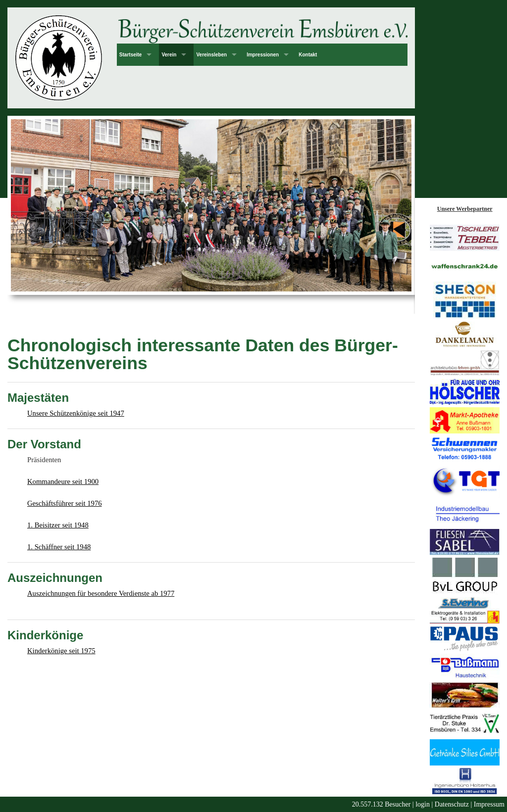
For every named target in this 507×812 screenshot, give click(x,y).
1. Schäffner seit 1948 (59, 547)
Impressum (489, 804)
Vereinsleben (211, 55)
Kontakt (308, 55)
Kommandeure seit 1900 (63, 481)
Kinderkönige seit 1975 (61, 651)
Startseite (131, 55)
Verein (169, 55)
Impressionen (263, 55)
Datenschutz (452, 804)
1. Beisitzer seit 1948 (58, 525)
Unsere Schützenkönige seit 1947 (76, 413)
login (423, 804)
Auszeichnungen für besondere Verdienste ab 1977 (101, 593)
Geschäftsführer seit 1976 (65, 503)
